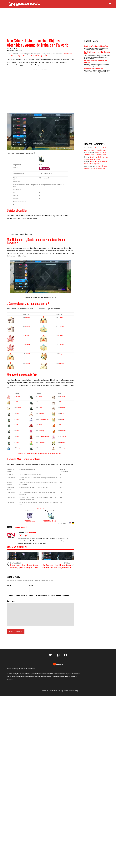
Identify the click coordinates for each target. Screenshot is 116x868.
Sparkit (63, 442)
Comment (11, 601)
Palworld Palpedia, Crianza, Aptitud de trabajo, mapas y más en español (41, 54)
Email (32, 585)
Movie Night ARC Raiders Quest (94, 68)
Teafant (62, 326)
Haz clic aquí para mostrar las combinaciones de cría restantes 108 (40, 454)
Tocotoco (42, 442)
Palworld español (20, 527)
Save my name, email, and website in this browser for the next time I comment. (39, 595)
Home (9, 54)
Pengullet (19, 448)
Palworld (15, 54)
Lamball (28, 317)
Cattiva (28, 336)
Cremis (62, 363)
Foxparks (63, 425)
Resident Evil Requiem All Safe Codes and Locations (96, 62)
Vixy (61, 354)
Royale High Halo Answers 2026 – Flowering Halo (97, 53)
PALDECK (40, 509)
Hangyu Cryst (44, 419)
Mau (40, 396)
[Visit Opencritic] (58, 664)
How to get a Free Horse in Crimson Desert (97, 46)
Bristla (41, 425)
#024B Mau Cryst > (50, 521)
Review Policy (73, 691)
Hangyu (41, 413)
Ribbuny (41, 431)
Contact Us (53, 691)
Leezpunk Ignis (45, 436)
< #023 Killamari (30, 521)
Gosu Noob (13, 49)
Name (10, 585)
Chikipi (61, 317)
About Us (45, 691)
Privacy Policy (63, 691)
